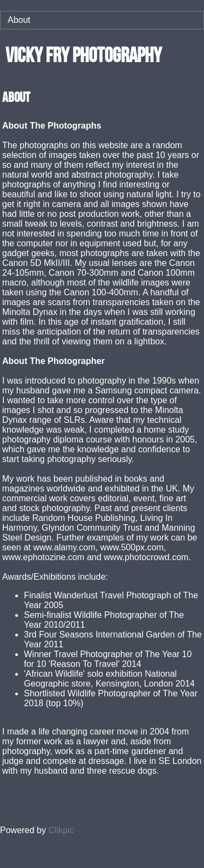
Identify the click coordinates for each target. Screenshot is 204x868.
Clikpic (61, 830)
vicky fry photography (84, 54)
